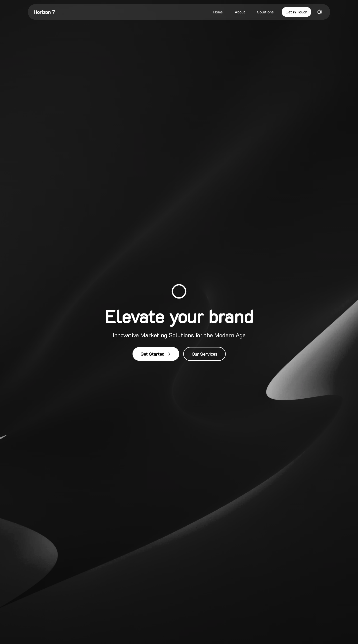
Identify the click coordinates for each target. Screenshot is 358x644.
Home (218, 12)
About (240, 12)
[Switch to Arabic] (320, 12)
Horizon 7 (44, 12)
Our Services (204, 354)
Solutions (265, 12)
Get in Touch (296, 12)
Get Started (156, 354)
